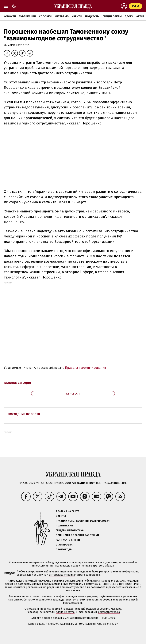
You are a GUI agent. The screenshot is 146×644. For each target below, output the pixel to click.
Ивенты (77, 17)
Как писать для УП (68, 540)
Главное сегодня (17, 383)
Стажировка (64, 545)
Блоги (129, 17)
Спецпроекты (112, 17)
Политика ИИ (64, 526)
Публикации (27, 17)
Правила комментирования (86, 368)
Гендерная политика (70, 530)
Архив (140, 17)
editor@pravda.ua (109, 612)
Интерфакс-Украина (62, 575)
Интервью (62, 17)
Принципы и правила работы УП (77, 535)
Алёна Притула (65, 612)
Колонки (45, 17)
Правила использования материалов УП (83, 521)
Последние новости (24, 414)
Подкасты (92, 17)
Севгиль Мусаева (110, 609)
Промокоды (64, 549)
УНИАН (104, 93)
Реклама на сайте (67, 511)
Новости (10, 17)
